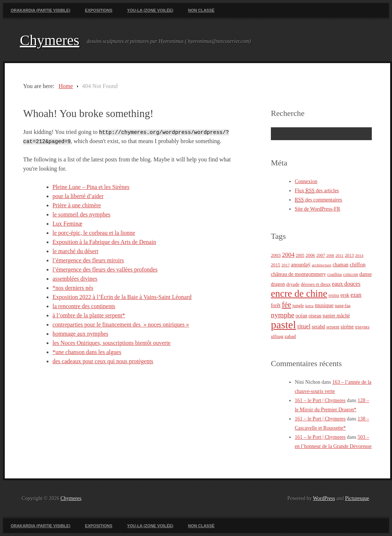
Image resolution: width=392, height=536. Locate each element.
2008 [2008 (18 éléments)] (330, 256)
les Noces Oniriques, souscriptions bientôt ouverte (112, 343)
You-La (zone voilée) (150, 10)
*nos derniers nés (73, 288)
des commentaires (318, 200)
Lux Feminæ (67, 224)
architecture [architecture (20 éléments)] (321, 265)
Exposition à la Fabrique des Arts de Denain (104, 242)
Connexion (306, 181)
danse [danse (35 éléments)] (366, 274)
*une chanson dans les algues (87, 352)
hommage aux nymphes (80, 334)
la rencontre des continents (84, 306)
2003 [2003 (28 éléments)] (276, 255)
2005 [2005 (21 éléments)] (300, 256)
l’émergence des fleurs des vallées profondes (105, 269)
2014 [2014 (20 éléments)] (359, 255)
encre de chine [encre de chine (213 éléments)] (299, 293)
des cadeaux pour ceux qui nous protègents (103, 361)
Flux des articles (317, 191)
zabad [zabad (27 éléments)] (290, 336)
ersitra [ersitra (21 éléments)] (334, 296)
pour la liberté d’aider (78, 196)
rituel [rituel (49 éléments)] (304, 326)
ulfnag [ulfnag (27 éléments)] (277, 336)
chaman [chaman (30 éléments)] (340, 265)
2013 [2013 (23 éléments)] (349, 255)
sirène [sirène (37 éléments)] (347, 326)
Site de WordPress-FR (317, 209)
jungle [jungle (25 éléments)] (298, 306)
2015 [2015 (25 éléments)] (275, 265)
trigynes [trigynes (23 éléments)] (362, 327)
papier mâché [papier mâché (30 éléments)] (336, 316)
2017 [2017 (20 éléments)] (286, 265)
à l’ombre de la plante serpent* (89, 315)
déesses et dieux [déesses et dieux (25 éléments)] (315, 284)
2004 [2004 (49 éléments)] (288, 255)
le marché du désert (75, 251)
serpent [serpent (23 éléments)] (333, 327)
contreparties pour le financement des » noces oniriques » (121, 324)
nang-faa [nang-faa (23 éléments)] (343, 306)
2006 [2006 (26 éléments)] (310, 255)
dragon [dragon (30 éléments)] (278, 284)
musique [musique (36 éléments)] (324, 305)
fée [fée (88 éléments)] (286, 305)
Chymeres (50, 40)
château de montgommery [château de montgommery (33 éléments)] (298, 274)
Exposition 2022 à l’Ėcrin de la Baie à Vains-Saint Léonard (122, 297)
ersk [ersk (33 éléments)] (345, 295)
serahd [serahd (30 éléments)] (318, 327)
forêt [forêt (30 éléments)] (276, 305)
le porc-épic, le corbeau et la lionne (94, 233)
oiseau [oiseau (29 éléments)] (315, 316)
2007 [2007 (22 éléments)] (321, 255)
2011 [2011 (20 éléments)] (340, 255)
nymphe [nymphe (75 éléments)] (283, 315)
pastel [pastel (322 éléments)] (283, 325)
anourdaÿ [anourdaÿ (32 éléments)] (301, 265)
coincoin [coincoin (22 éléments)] (351, 274)
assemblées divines (75, 279)
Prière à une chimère (77, 205)
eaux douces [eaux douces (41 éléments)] (346, 284)
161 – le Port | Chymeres (320, 400)
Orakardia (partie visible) (41, 10)
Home (66, 86)
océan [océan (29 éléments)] (301, 316)
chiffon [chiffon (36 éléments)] (358, 265)
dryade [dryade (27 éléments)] (293, 284)
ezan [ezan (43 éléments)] (356, 295)
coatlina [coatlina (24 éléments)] (335, 274)
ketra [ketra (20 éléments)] (310, 306)
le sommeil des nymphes (81, 214)
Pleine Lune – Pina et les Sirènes (91, 187)
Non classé (201, 10)
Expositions (99, 10)
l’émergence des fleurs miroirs (88, 260)
